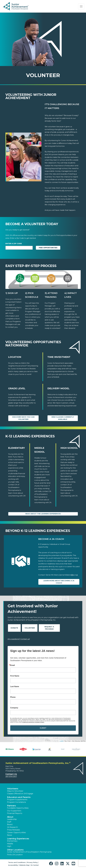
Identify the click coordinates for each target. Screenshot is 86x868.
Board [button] (10, 824)
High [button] (9, 846)
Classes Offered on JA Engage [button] (20, 794)
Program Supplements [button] (17, 800)
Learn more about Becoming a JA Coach (59, 582)
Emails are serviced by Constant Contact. (33, 722)
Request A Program (49, 628)
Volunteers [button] (13, 789)
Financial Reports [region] (15, 813)
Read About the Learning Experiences (43, 514)
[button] (52, 864)
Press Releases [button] (13, 830)
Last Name (15, 687)
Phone (13, 697)
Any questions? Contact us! (19, 639)
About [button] (10, 817)
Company (14, 708)
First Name (15, 676)
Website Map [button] (24, 865)
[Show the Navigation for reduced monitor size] (81, 6)
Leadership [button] (12, 819)
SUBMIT (43, 728)
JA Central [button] (35, 865)
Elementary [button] (12, 841)
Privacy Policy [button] (32, 862)
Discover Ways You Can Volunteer (23, 418)
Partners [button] (11, 806)
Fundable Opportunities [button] (18, 808)
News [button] (9, 835)
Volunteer (30, 628)
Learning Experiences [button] (18, 839)
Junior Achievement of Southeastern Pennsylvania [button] (29, 852)
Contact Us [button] (11, 774)
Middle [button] (10, 844)
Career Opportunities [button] (16, 833)
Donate (14, 628)
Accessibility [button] (13, 865)
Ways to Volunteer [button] (15, 791)
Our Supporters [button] (14, 811)
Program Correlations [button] (16, 802)
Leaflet (62, 741)
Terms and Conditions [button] (17, 862)
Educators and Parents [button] (19, 797)
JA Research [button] (12, 827)
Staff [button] (9, 822)
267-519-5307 (11, 776)
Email (13, 665)
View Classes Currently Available (63, 418)
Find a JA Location (15, 855)
